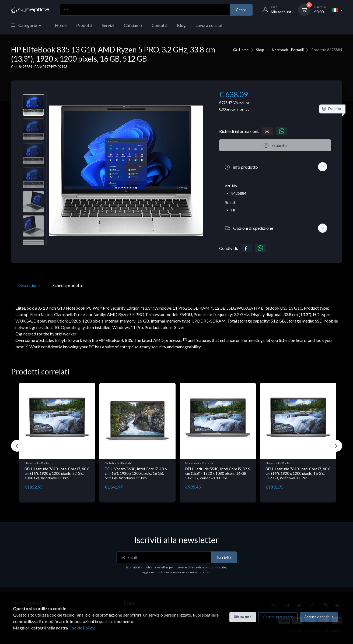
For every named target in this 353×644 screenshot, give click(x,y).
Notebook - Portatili (288, 50)
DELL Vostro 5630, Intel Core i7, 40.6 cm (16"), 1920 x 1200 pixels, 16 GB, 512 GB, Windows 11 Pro (250, 473)
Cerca (241, 10)
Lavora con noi (209, 25)
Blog (181, 25)
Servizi (108, 25)
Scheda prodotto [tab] (68, 285)
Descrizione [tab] (29, 285)
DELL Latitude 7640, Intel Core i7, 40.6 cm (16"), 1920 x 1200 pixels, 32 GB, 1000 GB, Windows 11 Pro (171, 473)
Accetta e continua (319, 617)
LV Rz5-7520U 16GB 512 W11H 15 (88, 469)
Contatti (159, 25)
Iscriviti (224, 557)
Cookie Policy (81, 628)
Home (61, 25)
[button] (275, 167)
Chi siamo (133, 25)
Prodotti (84, 25)
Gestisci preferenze (278, 617)
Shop (260, 50)
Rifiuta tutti (243, 617)
